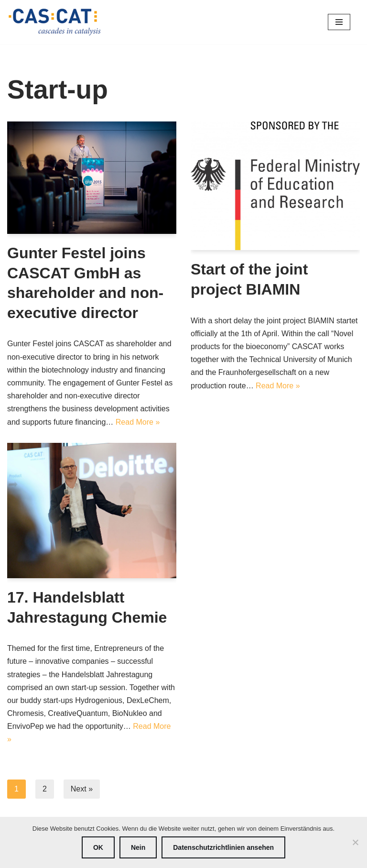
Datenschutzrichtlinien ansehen (223, 847)
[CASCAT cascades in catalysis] (55, 22)
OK (98, 847)
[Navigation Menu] (339, 22)
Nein (138, 847)
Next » (82, 789)
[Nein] (355, 842)
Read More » (138, 422)
